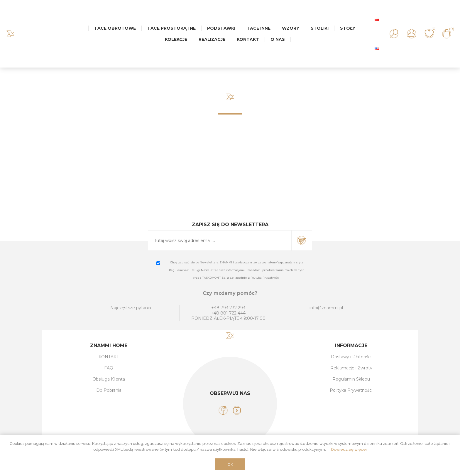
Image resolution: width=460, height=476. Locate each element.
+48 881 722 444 (228, 313)
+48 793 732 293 (228, 308)
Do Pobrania (109, 390)
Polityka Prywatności (351, 390)
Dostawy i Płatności (351, 357)
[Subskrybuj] (220, 240)
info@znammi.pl (326, 308)
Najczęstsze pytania (131, 308)
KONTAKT (109, 357)
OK (230, 464)
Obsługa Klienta (109, 379)
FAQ (109, 368)
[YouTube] (237, 410)
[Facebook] (223, 410)
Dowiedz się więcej (349, 449)
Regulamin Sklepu (351, 379)
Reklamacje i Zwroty (351, 368)
